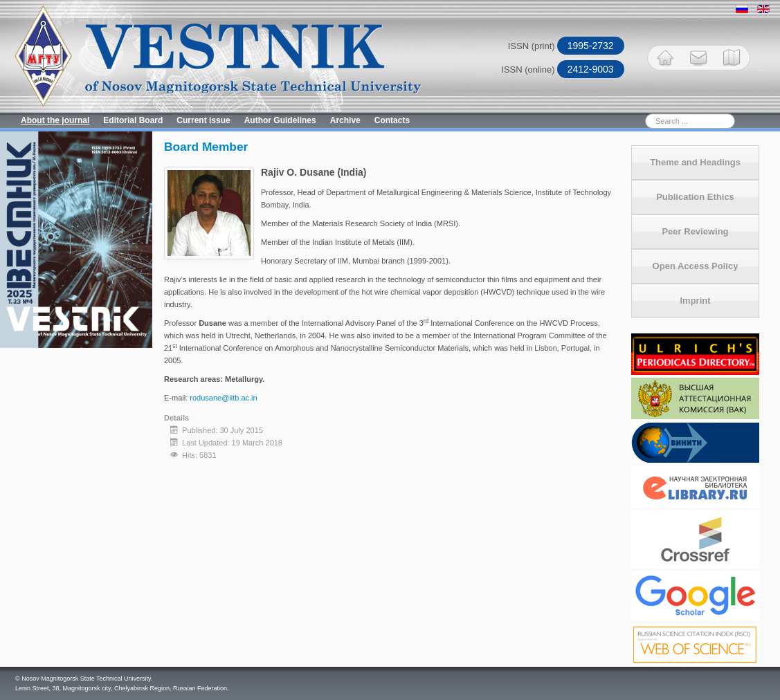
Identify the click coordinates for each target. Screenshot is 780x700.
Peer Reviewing (695, 231)
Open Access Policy (696, 266)
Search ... (599, 113)
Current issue (203, 120)
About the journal (55, 120)
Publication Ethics (695, 197)
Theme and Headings (695, 162)
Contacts (392, 120)
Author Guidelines (280, 120)
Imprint (695, 301)
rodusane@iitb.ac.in (223, 398)
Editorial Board (133, 120)
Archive (345, 120)
